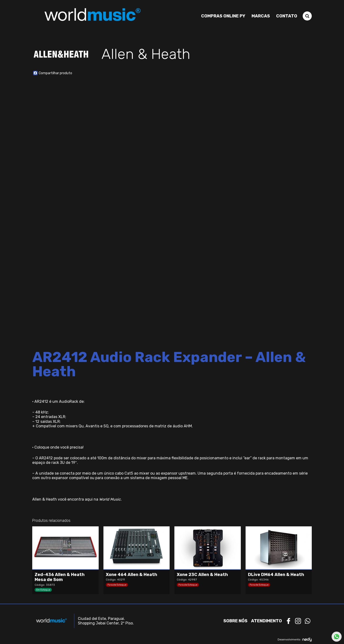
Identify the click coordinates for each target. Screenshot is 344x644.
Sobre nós (235, 621)
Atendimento (266, 621)
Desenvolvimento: (295, 640)
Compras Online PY (223, 16)
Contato (287, 16)
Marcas (261, 16)
